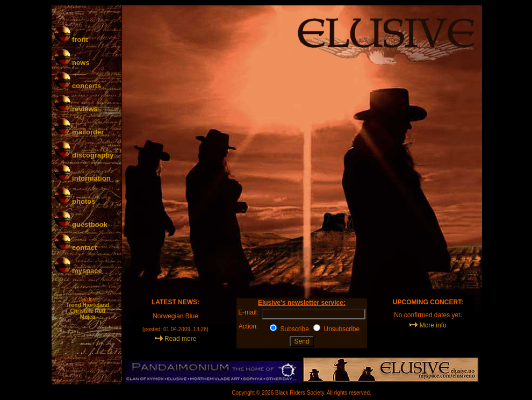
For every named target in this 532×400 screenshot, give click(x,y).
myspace (78, 271)
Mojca (88, 317)
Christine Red (87, 311)
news (72, 63)
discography (84, 155)
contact (76, 248)
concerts (78, 86)
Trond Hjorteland (88, 305)
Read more (180, 339)
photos (75, 201)
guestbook (81, 224)
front (71, 40)
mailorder (79, 132)
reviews (76, 109)
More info (433, 325)
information (82, 178)
